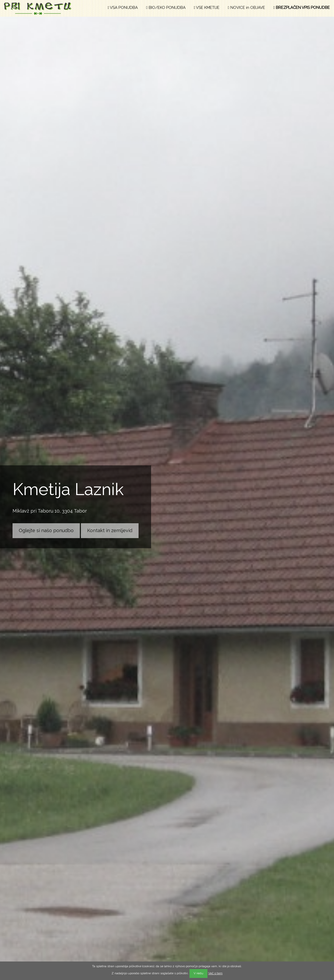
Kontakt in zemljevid (110, 530)
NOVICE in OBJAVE (246, 8)
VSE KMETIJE (207, 8)
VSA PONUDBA (123, 8)
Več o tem (215, 973)
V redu (198, 973)
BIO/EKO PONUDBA (166, 8)
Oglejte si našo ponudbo (46, 530)
